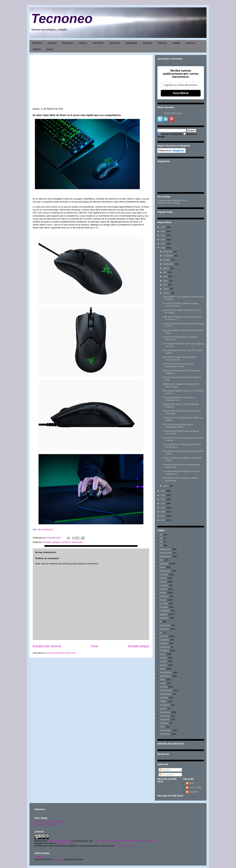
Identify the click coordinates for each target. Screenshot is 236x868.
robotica (164, 687)
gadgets (56, 542)
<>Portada (39, 857)
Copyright (58, 859)
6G (161, 542)
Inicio (95, 646)
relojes (163, 683)
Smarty (50, 49)
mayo (166, 281)
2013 (163, 520)
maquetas (165, 640)
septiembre (168, 264)
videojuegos (77, 542)
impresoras (165, 625)
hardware (66, 542)
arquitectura (166, 556)
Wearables (165, 734)
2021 (163, 248)
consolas (164, 585)
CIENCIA (83, 43)
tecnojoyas (165, 705)
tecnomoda (165, 712)
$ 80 (96, 228)
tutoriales (164, 723)
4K (161, 535)
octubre (167, 260)
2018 (163, 499)
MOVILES (147, 43)
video (162, 727)
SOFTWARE (98, 43)
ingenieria (165, 629)
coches (163, 582)
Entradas (165, 770)
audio (163, 567)
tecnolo (163, 709)
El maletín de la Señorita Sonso (172, 200)
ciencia (163, 578)
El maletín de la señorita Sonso (49, 822)
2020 (163, 491)
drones (163, 600)
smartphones (166, 690)
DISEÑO (176, 43)
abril (165, 285)
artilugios (47, 542)
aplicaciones (166, 553)
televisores (165, 716)
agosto (166, 268)
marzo (166, 289)
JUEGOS (37, 49)
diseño (163, 593)
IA (161, 622)
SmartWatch (166, 694)
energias (164, 607)
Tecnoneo (62, 18)
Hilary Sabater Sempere (59, 841)
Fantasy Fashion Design (169, 203)
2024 (163, 235)
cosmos (164, 589)
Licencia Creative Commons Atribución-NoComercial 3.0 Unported (124, 841)
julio (165, 272)
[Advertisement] (91, 83)
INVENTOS (115, 43)
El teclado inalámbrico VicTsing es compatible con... (179, 399)
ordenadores (166, 672)
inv (161, 633)
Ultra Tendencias (45, 529)
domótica (164, 596)
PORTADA (37, 43)
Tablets (163, 701)
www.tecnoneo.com (66, 843)
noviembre (168, 256)
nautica (163, 661)
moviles (164, 658)
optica (163, 669)
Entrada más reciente (47, 646)
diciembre (168, 251)
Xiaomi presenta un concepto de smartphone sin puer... (178, 365)
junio (165, 276)
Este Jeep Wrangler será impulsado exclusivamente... (179, 358)
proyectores (166, 676)
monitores (165, 651)
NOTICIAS (191, 43)
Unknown (194, 792)
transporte (165, 719)
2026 (163, 227)
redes (163, 680)
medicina (164, 643)
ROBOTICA (68, 43)
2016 (163, 508)
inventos (164, 636)
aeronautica (166, 549)
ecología (164, 603)
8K (161, 545)
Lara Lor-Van (195, 787)
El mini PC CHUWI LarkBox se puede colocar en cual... (180, 305)
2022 (163, 244)
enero (166, 486)
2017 (163, 503)
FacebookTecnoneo (173, 113)
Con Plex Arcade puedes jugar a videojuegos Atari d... (178, 426)
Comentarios (167, 775)
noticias (164, 665)
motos (163, 654)
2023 (163, 240)
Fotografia (165, 611)
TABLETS (162, 43)
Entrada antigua (139, 646)
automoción (165, 571)
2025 (163, 231)
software (164, 698)
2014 (163, 516)
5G (161, 538)
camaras (164, 574)
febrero (167, 293)
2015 (163, 512)
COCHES (52, 43)
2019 (163, 495)
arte (162, 560)
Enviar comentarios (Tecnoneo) (61, 653)
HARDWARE (131, 43)
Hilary (192, 783)
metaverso (165, 647)
